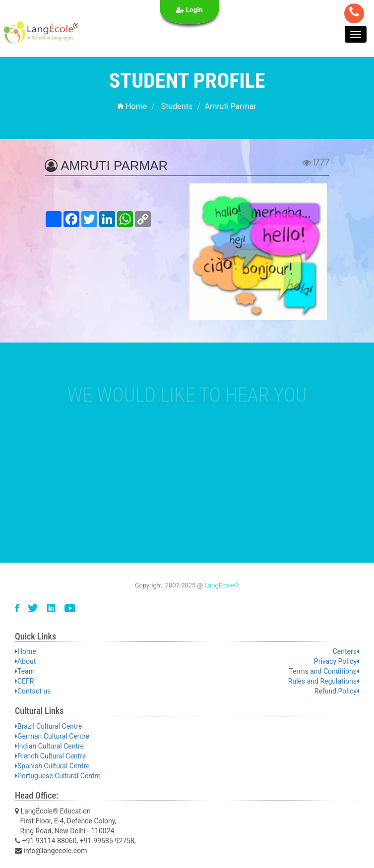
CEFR (24, 681)
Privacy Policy (337, 661)
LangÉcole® (222, 585)
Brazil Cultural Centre (48, 726)
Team (25, 671)
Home (132, 106)
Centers (346, 651)
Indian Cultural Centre (49, 746)
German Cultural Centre (52, 736)
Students (177, 106)
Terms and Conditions (324, 671)
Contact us (33, 691)
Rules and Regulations (324, 681)
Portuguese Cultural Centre (58, 776)
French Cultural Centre (50, 756)
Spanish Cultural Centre (52, 766)
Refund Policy (337, 691)
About (25, 661)
